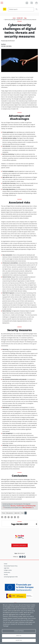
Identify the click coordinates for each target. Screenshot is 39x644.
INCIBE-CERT (20, 18)
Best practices (10, 513)
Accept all (19, 640)
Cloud (22, 513)
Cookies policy (7, 572)
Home (14, 18)
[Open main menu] (2, 2)
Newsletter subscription (20, 545)
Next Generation (27, 508)
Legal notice (6, 568)
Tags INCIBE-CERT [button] (20, 524)
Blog (25, 18)
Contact (6, 564)
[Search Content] (21, 9)
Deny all (19, 636)
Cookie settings (19, 631)
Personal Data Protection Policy (11, 566)
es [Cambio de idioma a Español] (5, 9)
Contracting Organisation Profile (11, 577)
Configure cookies (8, 570)
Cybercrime (17, 513)
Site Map (6, 575)
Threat (3, 513)
